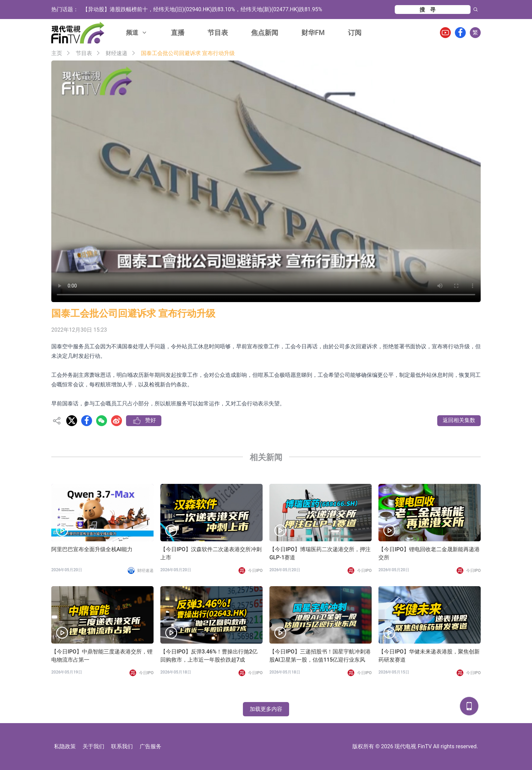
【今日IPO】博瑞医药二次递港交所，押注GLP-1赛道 (320, 553)
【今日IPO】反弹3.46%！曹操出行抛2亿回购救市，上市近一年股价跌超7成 (209, 656)
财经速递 (117, 53)
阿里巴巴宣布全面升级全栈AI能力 (92, 549)
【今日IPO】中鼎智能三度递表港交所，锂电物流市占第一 (102, 656)
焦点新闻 (265, 33)
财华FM (313, 33)
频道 (137, 32)
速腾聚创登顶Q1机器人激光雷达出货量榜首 (135, 9)
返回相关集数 (459, 420)
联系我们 (122, 746)
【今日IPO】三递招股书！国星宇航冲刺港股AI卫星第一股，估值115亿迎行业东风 (320, 656)
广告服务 (150, 746)
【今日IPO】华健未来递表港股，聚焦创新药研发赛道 (429, 656)
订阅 (355, 33)
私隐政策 (65, 746)
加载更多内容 (266, 709)
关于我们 (93, 746)
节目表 (218, 33)
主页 (57, 53)
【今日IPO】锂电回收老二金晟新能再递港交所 (429, 553)
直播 (178, 33)
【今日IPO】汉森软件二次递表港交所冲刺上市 (211, 553)
